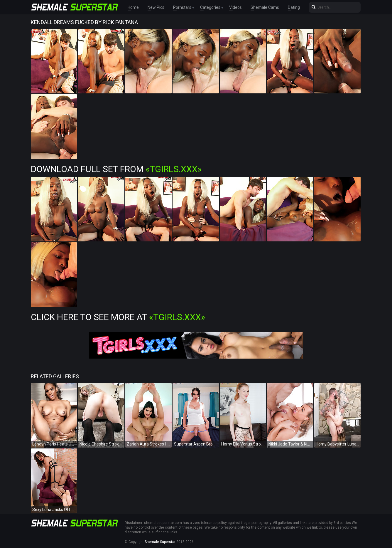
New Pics (156, 7)
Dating (294, 7)
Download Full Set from (116, 169)
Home (133, 7)
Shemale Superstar (160, 542)
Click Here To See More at (118, 317)
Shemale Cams (265, 7)
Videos (235, 7)
